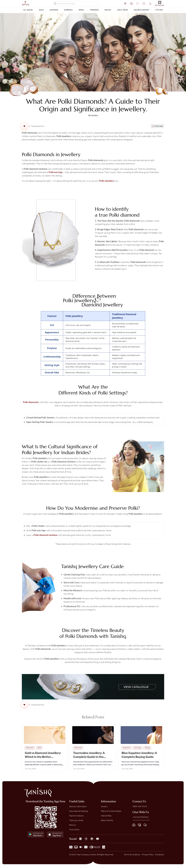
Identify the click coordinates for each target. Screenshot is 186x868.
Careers (104, 808)
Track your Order (76, 822)
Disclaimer (160, 856)
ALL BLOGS (28, 10)
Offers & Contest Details (111, 812)
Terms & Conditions (132, 856)
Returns (73, 826)
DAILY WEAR (123, 10)
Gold (41, 10)
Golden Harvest (142, 10)
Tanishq (94, 116)
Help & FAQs (106, 817)
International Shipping (79, 812)
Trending (94, 10)
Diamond (54, 10)
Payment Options (77, 817)
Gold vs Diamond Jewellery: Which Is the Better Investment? (43, 758)
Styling (159, 10)
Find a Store (74, 831)
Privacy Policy (148, 856)
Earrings (68, 10)
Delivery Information (78, 808)
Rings (81, 10)
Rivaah (108, 10)
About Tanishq (107, 822)
